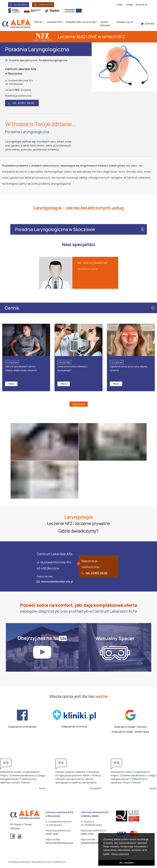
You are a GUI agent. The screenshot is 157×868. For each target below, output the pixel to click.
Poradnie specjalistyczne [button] (81, 22)
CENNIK (129, 5)
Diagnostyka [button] (54, 22)
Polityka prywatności (19, 862)
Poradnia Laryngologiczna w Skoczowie (55, 229)
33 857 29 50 (87, 834)
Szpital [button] (38, 22)
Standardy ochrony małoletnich (49, 862)
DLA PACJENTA (21, 5)
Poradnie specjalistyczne (23, 60)
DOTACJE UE (142, 5)
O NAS (120, 5)
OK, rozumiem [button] (126, 863)
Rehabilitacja (125, 22)
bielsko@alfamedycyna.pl (94, 843)
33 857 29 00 (52, 834)
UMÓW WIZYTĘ (45, 5)
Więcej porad (79, 404)
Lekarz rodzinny (105, 24)
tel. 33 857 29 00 (23, 103)
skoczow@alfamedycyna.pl (57, 581)
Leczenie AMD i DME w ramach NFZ (78, 37)
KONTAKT (150, 24)
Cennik (12, 308)
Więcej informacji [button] (120, 854)
